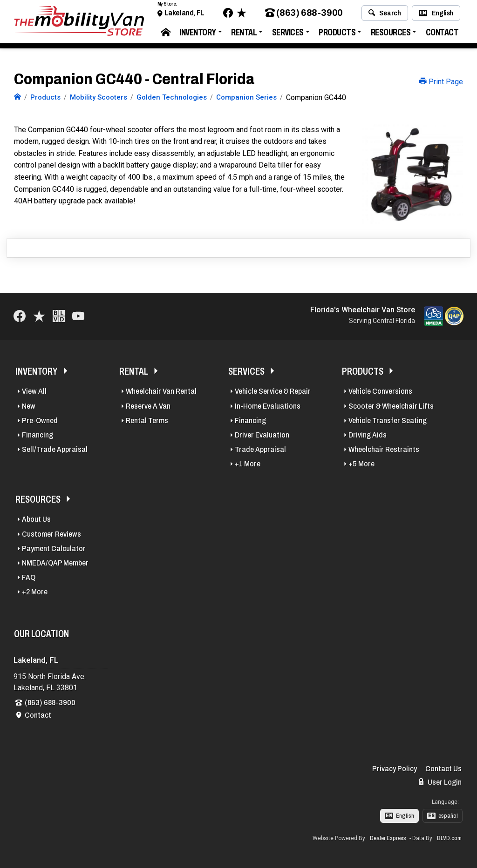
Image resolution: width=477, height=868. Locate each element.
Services (288, 34)
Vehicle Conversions (380, 391)
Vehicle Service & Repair (273, 391)
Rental (244, 34)
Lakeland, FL (184, 15)
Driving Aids (368, 435)
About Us (36, 519)
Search (385, 15)
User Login (440, 782)
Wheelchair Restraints (384, 449)
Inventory (198, 34)
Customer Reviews (51, 534)
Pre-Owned (40, 421)
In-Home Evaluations (268, 406)
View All (34, 391)
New (29, 406)
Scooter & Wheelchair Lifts (391, 406)
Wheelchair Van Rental (161, 391)
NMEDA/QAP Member (55, 563)
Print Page (441, 82)
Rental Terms (147, 421)
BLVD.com (449, 838)
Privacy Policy (395, 769)
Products (337, 34)
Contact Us (443, 769)
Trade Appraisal (260, 449)
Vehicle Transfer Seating (388, 421)
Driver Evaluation (262, 435)
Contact (442, 34)
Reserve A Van (148, 406)
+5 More (361, 464)
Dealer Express (388, 838)
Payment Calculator (54, 548)
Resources (391, 34)
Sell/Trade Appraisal (55, 449)
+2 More (35, 592)
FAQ (29, 577)
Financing (37, 435)
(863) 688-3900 (304, 16)
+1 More (248, 464)
